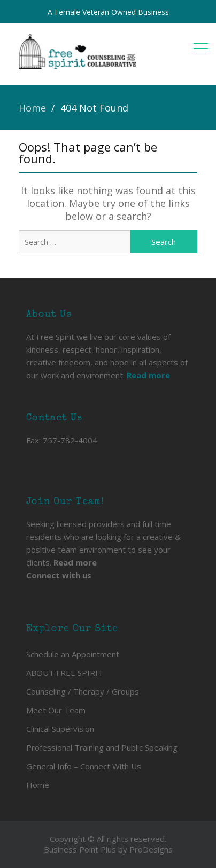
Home (38, 785)
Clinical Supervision (60, 729)
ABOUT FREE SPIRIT (65, 673)
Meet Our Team (56, 710)
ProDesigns (151, 849)
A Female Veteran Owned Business (108, 12)
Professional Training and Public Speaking (102, 747)
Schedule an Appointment (73, 654)
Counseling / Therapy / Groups (83, 691)
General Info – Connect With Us (84, 766)
